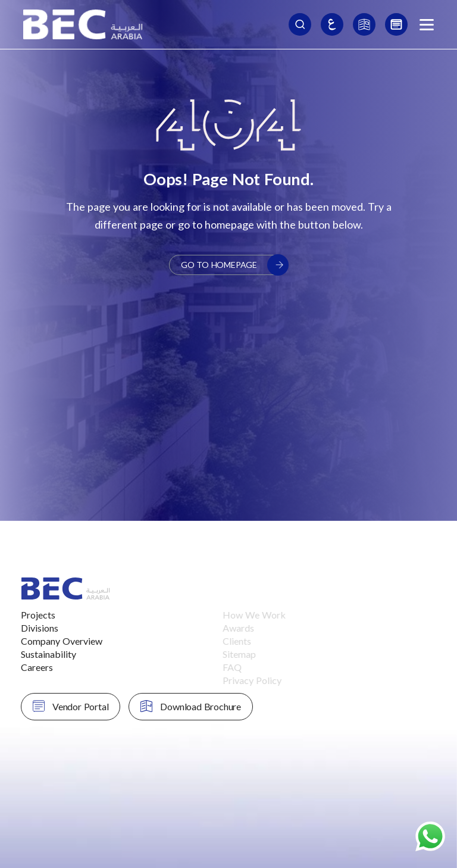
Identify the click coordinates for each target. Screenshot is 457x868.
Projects (26, 615)
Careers (24, 667)
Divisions (27, 628)
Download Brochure (179, 706)
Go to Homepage (234, 265)
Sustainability (36, 654)
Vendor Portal (58, 706)
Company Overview (49, 641)
